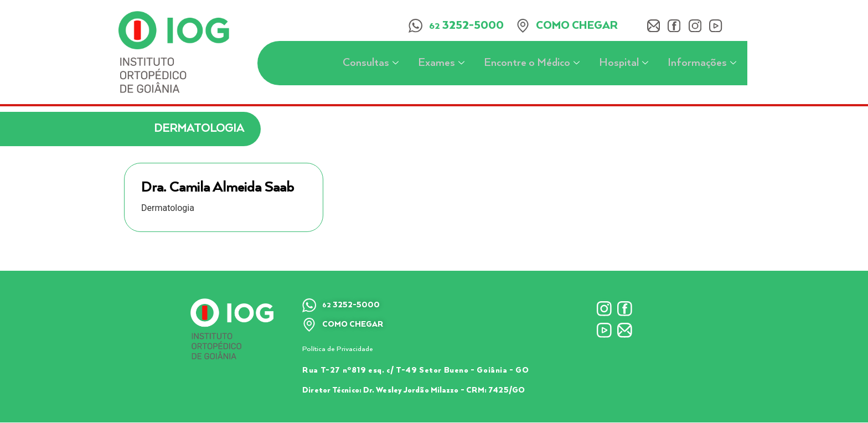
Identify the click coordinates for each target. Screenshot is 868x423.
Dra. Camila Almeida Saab (218, 187)
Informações (703, 63)
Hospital (625, 63)
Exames (443, 63)
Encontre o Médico (533, 63)
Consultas (372, 63)
